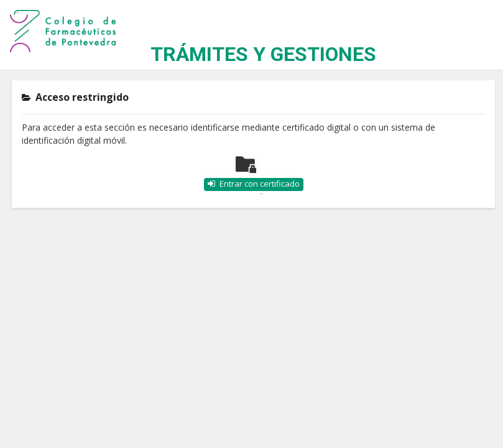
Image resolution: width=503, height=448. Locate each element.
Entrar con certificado (260, 184)
